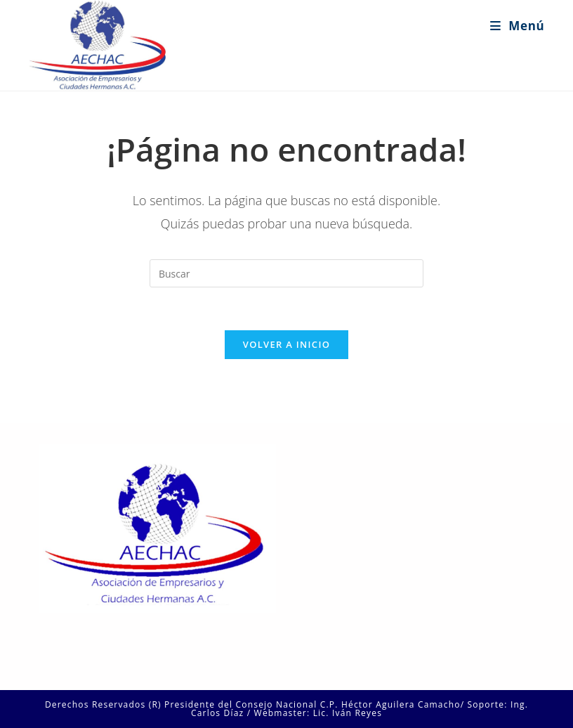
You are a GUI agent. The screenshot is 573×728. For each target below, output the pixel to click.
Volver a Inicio (286, 344)
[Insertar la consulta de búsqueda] (286, 273)
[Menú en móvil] (517, 26)
